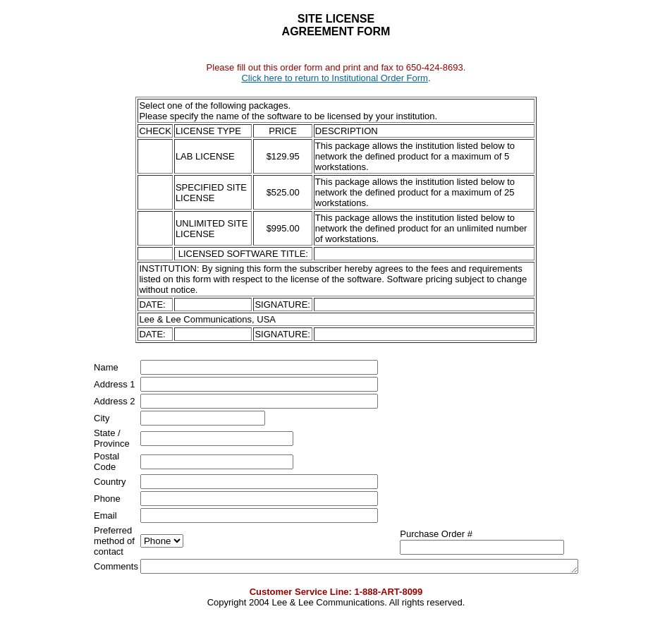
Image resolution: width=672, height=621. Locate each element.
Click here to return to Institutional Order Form (334, 78)
